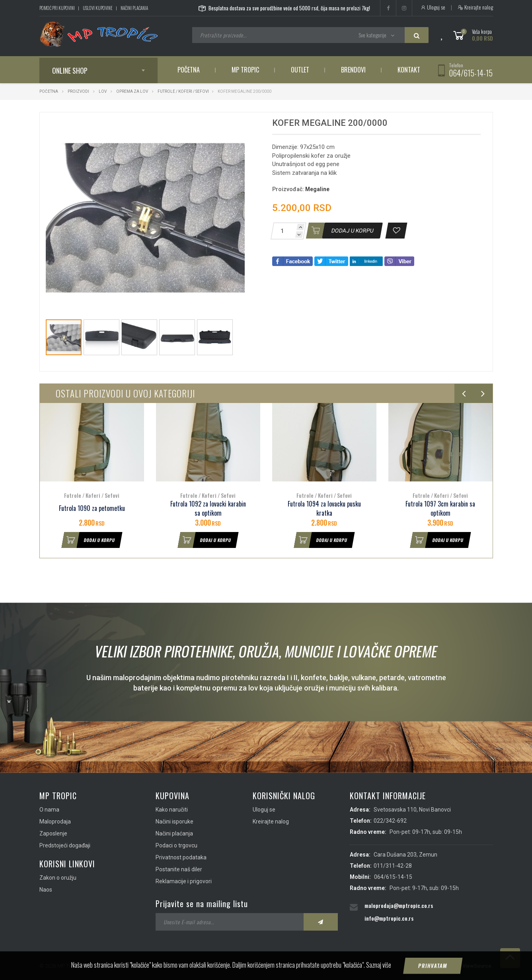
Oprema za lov (132, 91)
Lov (103, 91)
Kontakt (409, 70)
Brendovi (353, 70)
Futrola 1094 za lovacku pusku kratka (324, 509)
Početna (189, 70)
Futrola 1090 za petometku (92, 508)
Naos (46, 890)
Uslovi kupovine (98, 8)
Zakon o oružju (58, 878)
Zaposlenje (53, 833)
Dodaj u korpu (88, 540)
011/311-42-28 (393, 866)
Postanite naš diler (179, 869)
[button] (238, 125)
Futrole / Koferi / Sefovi (183, 91)
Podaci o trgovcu (176, 845)
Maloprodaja (55, 822)
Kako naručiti (172, 810)
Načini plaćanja (134, 8)
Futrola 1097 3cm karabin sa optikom (440, 509)
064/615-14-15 (471, 73)
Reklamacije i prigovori (184, 881)
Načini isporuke (174, 822)
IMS (452, 966)
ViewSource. (478, 966)
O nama (49, 810)
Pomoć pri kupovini (57, 8)
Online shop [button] (70, 70)
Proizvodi (79, 91)
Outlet (300, 70)
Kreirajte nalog (475, 7)
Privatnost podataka (181, 857)
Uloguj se (433, 7)
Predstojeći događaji (65, 845)
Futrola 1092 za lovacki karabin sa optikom (208, 509)
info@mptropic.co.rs (389, 918)
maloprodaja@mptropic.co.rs (399, 905)
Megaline (317, 189)
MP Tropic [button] (245, 70)
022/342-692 (390, 821)
